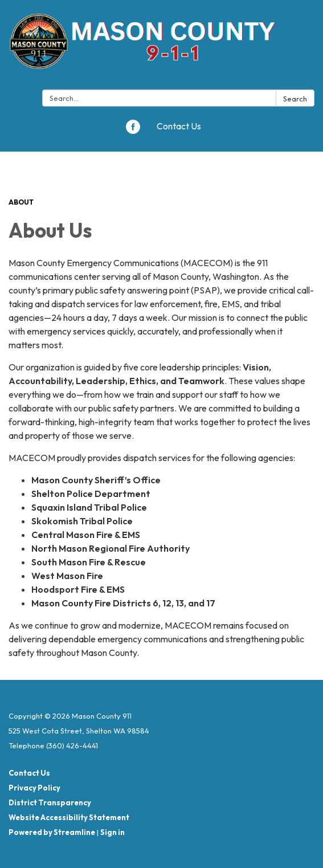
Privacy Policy (34, 788)
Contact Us (179, 126)
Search (295, 99)
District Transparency (50, 802)
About (21, 202)
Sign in (113, 832)
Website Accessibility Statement (69, 817)
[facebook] (133, 131)
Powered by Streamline (52, 832)
